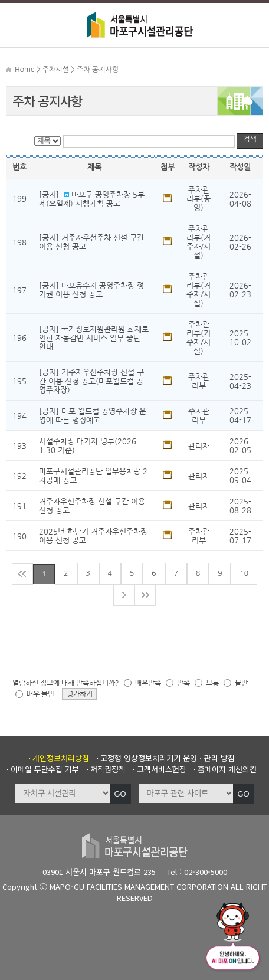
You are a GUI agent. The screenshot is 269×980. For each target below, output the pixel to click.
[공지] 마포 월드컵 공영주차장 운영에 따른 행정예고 (93, 415)
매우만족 (148, 683)
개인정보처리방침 (61, 758)
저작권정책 (108, 769)
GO (120, 794)
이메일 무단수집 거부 (45, 769)
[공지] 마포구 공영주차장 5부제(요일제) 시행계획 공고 (92, 199)
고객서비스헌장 (162, 769)
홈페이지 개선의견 (227, 769)
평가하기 (80, 694)
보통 (212, 683)
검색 (250, 139)
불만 (241, 683)
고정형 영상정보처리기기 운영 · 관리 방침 (168, 758)
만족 (183, 683)
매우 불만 (40, 694)
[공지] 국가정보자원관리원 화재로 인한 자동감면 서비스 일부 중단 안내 (94, 338)
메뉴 (18, 24)
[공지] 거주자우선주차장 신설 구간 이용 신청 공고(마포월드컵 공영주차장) (91, 381)
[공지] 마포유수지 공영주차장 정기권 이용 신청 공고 (91, 290)
